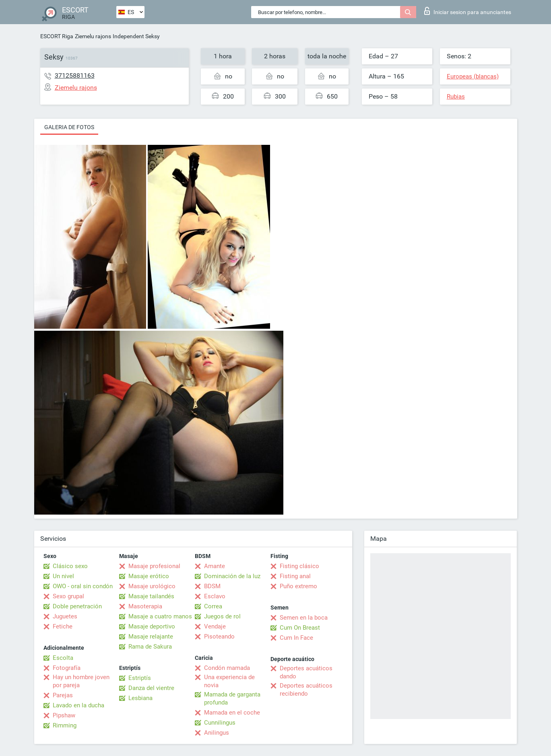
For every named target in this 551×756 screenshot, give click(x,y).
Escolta (63, 658)
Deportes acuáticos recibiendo (306, 690)
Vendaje (215, 626)
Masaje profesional (154, 566)
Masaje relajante (151, 637)
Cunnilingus (220, 723)
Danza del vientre (151, 688)
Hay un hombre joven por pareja (81, 681)
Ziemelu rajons (93, 36)
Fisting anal (295, 576)
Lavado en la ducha (78, 705)
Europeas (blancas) (473, 76)
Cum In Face (296, 638)
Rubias (456, 97)
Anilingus (217, 733)
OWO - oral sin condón (83, 586)
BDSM (212, 586)
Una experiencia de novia (229, 681)
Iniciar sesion (468, 11)
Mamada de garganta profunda (232, 698)
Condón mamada (227, 668)
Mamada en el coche (232, 713)
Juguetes (65, 616)
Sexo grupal (68, 596)
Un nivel (63, 576)
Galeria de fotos (69, 127)
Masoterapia (145, 606)
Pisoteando (219, 637)
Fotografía (67, 668)
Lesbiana (140, 698)
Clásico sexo (70, 566)
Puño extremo (298, 586)
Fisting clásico (299, 566)
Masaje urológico (152, 586)
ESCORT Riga (57, 36)
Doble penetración (77, 606)
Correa (213, 606)
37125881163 (75, 75)
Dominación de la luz (232, 576)
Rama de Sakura (150, 647)
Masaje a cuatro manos (160, 616)
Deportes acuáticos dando (306, 672)
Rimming (65, 725)
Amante (215, 566)
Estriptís (140, 678)
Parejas (63, 695)
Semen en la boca (304, 618)
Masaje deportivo (152, 626)
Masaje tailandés (151, 596)
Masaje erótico (149, 576)
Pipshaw (64, 715)
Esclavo (215, 596)
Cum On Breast (300, 628)
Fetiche (63, 626)
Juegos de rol (222, 616)
